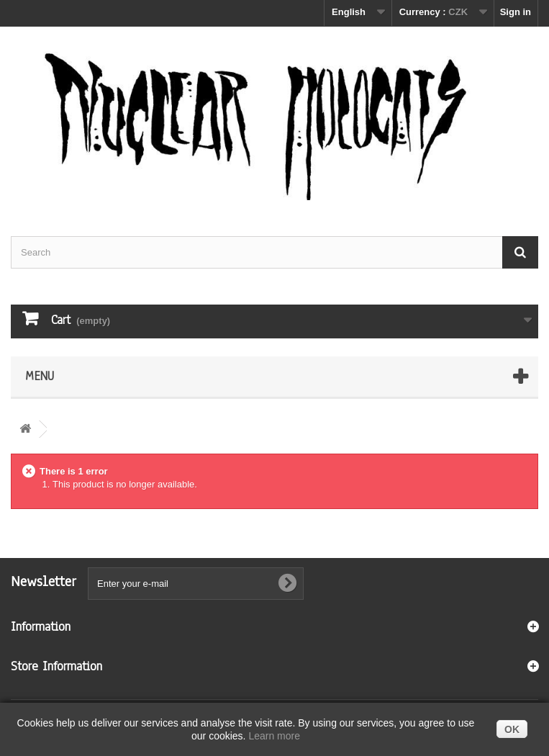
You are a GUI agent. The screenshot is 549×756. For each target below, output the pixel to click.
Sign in (516, 12)
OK (512, 729)
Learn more (274, 736)
